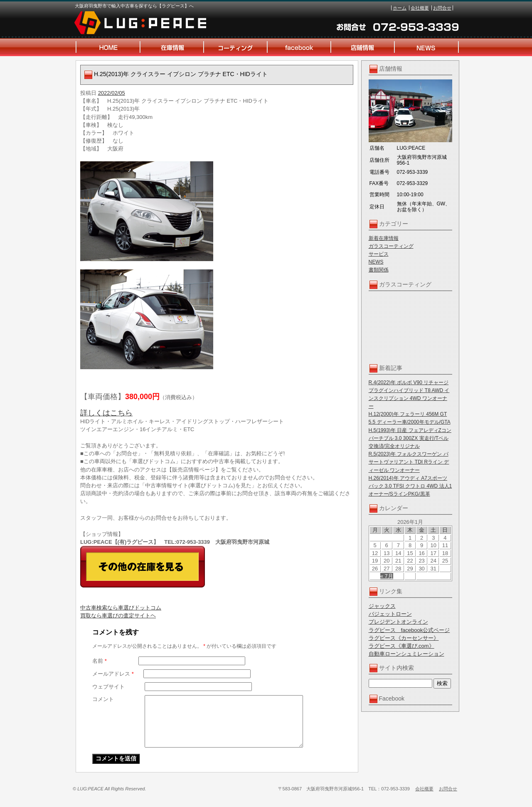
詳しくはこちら (106, 413)
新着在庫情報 (384, 238)
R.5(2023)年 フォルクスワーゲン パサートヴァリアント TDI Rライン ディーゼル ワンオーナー (409, 462)
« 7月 (387, 576)
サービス (379, 254)
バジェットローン (390, 614)
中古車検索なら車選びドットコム (121, 608)
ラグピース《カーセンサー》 (404, 638)
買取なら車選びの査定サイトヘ (118, 616)
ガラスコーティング (391, 246)
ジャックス (382, 606)
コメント (103, 699)
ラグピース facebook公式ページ (409, 630)
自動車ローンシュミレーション (406, 654)
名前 (100, 661)
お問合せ (442, 8)
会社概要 (420, 8)
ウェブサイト (108, 687)
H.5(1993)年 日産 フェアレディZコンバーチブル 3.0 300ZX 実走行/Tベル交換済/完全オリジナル (410, 438)
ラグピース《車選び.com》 (401, 646)
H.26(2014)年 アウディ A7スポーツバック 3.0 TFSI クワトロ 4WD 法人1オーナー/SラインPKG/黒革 (410, 486)
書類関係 (379, 270)
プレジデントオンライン (398, 622)
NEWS (376, 262)
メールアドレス (113, 674)
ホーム (400, 8)
